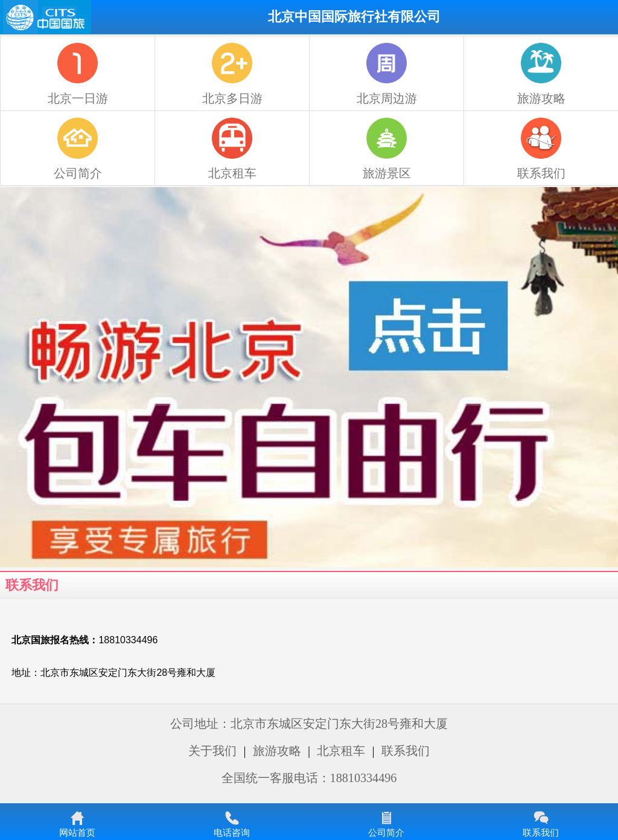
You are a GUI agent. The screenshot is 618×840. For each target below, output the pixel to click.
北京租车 (341, 751)
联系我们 (406, 751)
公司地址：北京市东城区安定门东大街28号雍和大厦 (309, 724)
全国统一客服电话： (309, 778)
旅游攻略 (277, 751)
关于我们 (212, 751)
